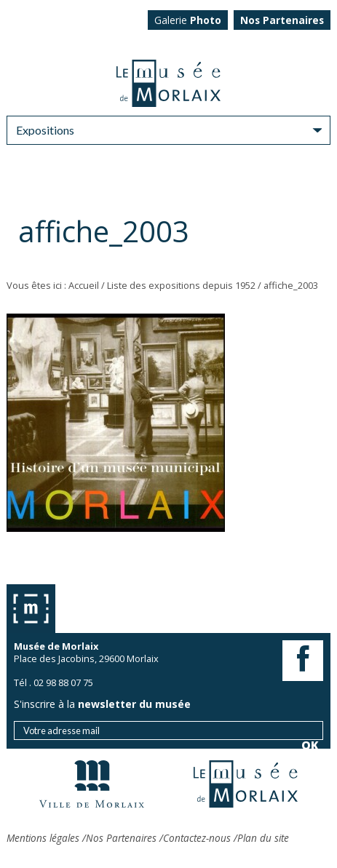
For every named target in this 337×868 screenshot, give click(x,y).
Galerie (188, 20)
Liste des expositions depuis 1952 (181, 285)
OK (310, 303)
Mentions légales (43, 838)
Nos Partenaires (121, 838)
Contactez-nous (197, 838)
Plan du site (263, 838)
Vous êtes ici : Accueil (53, 285)
